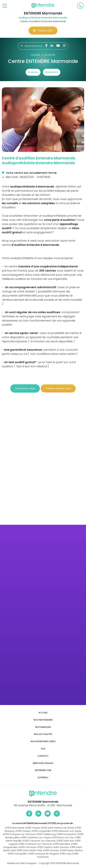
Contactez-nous (25, 389)
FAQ (43, 749)
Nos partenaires (43, 720)
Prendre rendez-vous (58, 389)
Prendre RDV (43, 31)
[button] (3, 177)
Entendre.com (43, 770)
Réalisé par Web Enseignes (22, 863)
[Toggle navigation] (5, 6)
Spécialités (52, 72)
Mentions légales (43, 763)
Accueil (43, 713)
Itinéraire (33, 72)
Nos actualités (43, 734)
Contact (43, 756)
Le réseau (43, 778)
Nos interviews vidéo (43, 741)
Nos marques (43, 727)
